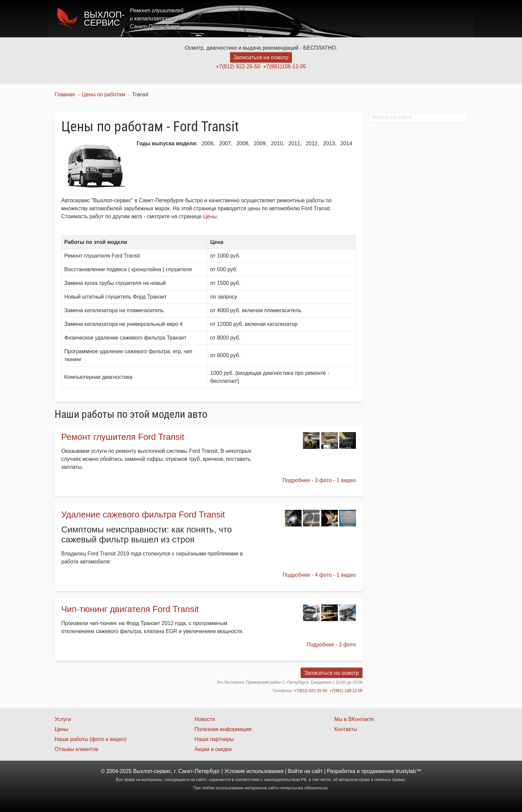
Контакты (450, 18)
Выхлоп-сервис (104, 19)
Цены (346, 18)
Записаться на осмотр (261, 57)
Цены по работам (104, 94)
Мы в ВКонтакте (354, 719)
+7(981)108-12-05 (285, 66)
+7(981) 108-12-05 (346, 691)
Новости (205, 719)
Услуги (319, 18)
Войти (295, 771)
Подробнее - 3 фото (331, 645)
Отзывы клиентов (76, 749)
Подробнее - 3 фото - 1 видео (319, 480)
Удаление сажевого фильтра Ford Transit (143, 514)
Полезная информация (223, 729)
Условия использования (254, 771)
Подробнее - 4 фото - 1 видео (319, 575)
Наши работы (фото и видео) (91, 739)
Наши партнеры (214, 739)
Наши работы (408, 18)
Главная (288, 18)
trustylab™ (408, 771)
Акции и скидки (213, 749)
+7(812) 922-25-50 (238, 66)
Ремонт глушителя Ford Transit (123, 437)
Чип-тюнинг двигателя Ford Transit (130, 609)
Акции (372, 18)
